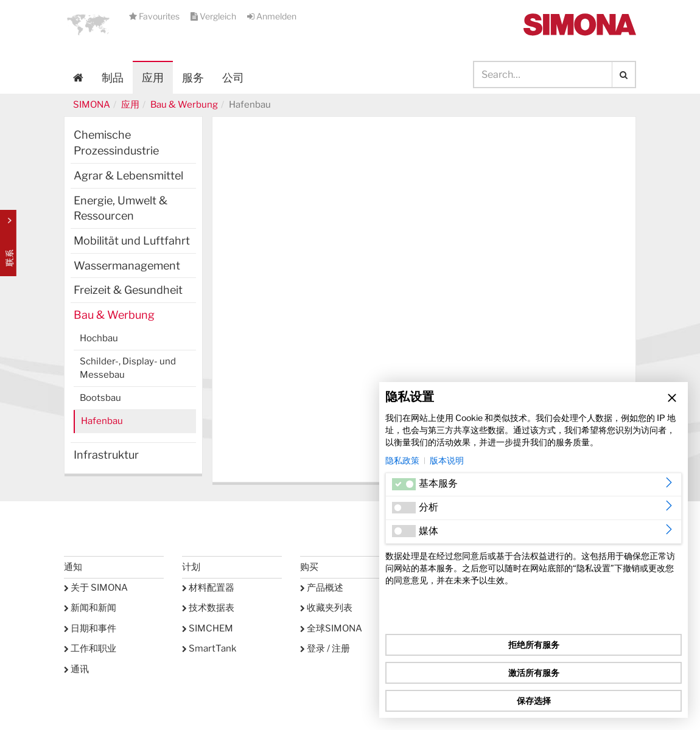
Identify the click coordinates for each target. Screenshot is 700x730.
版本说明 (447, 460)
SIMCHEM (208, 628)
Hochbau (99, 338)
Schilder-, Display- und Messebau (128, 368)
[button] (88, 24)
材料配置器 (208, 588)
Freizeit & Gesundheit (128, 290)
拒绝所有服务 (534, 645)
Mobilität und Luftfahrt (132, 241)
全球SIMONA (331, 628)
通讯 (76, 669)
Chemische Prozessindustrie (116, 143)
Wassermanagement (127, 266)
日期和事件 (90, 628)
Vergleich (214, 16)
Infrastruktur (106, 455)
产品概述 (322, 588)
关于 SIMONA (96, 588)
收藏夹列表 (326, 608)
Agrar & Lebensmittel (128, 176)
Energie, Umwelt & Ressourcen (121, 208)
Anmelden (272, 16)
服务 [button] (193, 78)
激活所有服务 (534, 673)
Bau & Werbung (184, 105)
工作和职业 (90, 648)
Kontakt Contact (8, 243)
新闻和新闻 (90, 608)
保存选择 (534, 700)
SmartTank (209, 648)
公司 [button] (233, 78)
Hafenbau (102, 421)
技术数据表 (208, 608)
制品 (113, 78)
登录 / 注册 (325, 648)
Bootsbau (100, 398)
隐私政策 (402, 460)
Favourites (155, 16)
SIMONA (92, 105)
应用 (153, 78)
